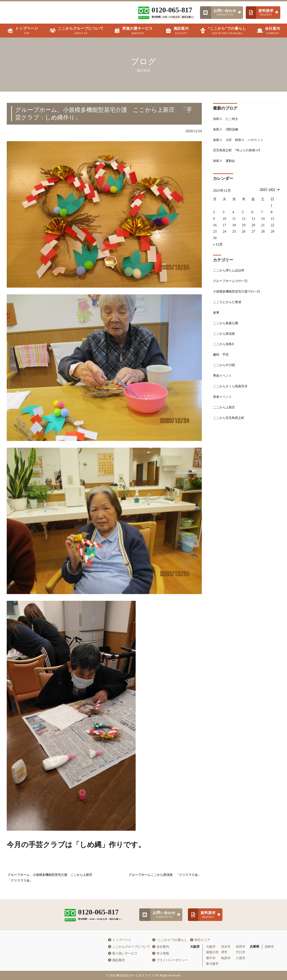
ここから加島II (225, 352)
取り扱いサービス (123, 953)
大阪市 (211, 947)
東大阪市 (212, 964)
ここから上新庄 (226, 419)
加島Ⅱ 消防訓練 (227, 130)
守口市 (241, 952)
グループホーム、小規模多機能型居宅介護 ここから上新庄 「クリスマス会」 (52, 878)
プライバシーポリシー (170, 960)
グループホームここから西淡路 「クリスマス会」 (165, 875)
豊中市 (211, 958)
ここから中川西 (226, 375)
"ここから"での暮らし (170, 940)
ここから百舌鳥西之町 (231, 431)
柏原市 (226, 958)
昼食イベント (224, 408)
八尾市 (241, 958)
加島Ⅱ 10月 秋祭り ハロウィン (242, 141)
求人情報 (161, 953)
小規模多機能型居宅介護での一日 (240, 296)
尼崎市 (269, 947)
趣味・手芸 (222, 363)
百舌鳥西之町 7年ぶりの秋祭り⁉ (240, 153)
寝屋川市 (212, 952)
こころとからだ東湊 (229, 307)
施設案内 (116, 960)
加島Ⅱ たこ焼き (227, 119)
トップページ (120, 940)
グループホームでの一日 (233, 285)
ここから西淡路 (226, 341)
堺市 (224, 952)
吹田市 (241, 947)
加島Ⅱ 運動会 (226, 164)
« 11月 (218, 248)
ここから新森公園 (227, 330)
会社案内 (161, 947)
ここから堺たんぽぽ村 (231, 274)
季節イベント (224, 386)
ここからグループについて (129, 947)
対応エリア (200, 940)
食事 (217, 319)
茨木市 (226, 947)
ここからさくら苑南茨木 (233, 397)
